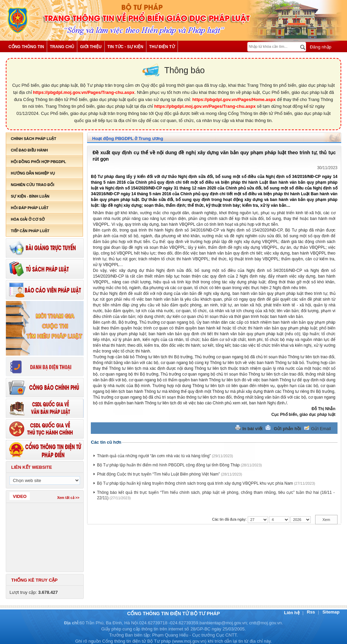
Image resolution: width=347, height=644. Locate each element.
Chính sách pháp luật (34, 139)
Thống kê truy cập (34, 580)
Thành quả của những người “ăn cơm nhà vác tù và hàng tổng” (154, 456)
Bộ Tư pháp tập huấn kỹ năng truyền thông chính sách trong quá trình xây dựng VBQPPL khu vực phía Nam (195, 483)
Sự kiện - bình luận (30, 196)
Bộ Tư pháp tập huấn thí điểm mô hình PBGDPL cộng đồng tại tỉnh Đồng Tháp (168, 465)
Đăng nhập (320, 47)
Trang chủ (62, 47)
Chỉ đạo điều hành (29, 150)
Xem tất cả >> (68, 498)
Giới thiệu (91, 47)
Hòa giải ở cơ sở (28, 219)
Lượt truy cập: (34, 592)
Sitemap (331, 612)
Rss (312, 612)
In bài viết (252, 429)
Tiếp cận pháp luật (30, 231)
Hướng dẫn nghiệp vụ (33, 173)
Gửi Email (321, 429)
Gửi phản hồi (287, 429)
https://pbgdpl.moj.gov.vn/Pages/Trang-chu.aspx (84, 92)
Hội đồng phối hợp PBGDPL (38, 162)
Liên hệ (292, 613)
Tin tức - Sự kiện (125, 47)
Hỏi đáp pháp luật (30, 208)
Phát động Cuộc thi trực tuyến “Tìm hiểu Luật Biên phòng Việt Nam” (158, 474)
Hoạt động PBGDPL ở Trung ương (128, 138)
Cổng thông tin (26, 47)
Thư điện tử (162, 47)
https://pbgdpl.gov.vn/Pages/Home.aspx (234, 99)
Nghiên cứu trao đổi (33, 185)
